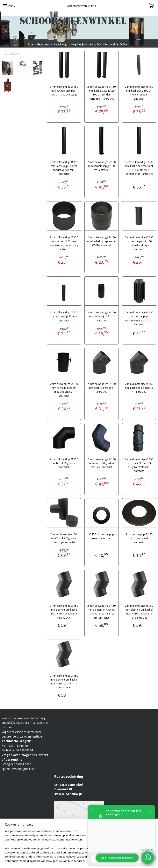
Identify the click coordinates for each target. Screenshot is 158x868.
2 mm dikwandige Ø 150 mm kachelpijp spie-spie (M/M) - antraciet (102, 241)
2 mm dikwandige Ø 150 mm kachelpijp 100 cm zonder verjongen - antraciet (64, 168)
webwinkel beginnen (93, 860)
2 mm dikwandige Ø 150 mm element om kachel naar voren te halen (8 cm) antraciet (139, 612)
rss (77, 860)
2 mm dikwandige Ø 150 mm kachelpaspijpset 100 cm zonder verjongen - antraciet (102, 93)
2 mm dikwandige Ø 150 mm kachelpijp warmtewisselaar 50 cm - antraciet (139, 318)
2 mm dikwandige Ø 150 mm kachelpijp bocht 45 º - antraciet (139, 388)
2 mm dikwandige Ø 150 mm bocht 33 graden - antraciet (102, 388)
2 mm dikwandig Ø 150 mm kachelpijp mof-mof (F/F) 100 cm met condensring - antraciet (139, 168)
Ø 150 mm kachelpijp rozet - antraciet (102, 536)
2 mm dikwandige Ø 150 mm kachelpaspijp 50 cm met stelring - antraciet (139, 243)
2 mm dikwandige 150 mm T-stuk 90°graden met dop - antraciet (64, 538)
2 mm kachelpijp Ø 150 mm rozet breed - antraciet (139, 538)
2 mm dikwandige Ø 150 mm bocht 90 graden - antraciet (64, 463)
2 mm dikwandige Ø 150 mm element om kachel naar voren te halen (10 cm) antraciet (64, 681)
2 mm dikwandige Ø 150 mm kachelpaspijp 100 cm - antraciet (102, 166)
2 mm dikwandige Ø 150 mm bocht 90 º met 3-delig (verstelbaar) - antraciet (139, 465)
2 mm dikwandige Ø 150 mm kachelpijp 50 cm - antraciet (64, 316)
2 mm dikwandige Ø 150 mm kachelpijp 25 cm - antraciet (102, 316)
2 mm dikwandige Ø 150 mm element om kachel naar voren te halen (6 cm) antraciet (102, 612)
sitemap (69, 860)
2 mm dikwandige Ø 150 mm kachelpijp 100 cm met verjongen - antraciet (139, 93)
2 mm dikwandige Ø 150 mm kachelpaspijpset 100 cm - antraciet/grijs (64, 91)
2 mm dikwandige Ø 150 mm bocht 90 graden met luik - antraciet (102, 463)
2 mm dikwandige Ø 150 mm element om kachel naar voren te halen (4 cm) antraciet (64, 612)
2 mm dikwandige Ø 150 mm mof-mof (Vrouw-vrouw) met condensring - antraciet (64, 243)
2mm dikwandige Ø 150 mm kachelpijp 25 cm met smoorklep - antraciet (64, 390)
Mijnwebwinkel (129, 860)
